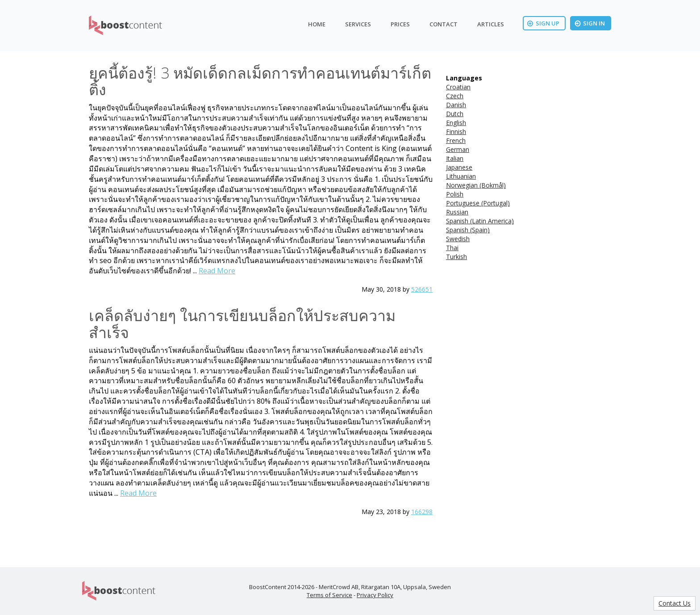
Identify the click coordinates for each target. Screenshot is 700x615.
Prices (400, 24)
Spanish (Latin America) (480, 221)
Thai (452, 248)
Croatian (458, 87)
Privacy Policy (375, 595)
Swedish (458, 239)
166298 (422, 512)
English (456, 123)
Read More (217, 271)
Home (317, 24)
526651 (422, 289)
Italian (455, 158)
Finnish (456, 132)
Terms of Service (329, 595)
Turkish (456, 257)
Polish (455, 194)
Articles (491, 24)
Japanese (459, 167)
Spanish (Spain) (468, 230)
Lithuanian (461, 176)
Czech (455, 96)
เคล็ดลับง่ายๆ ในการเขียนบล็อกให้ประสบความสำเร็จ (242, 324)
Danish (456, 105)
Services (358, 24)
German (458, 149)
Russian (457, 212)
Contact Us (675, 603)
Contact (444, 24)
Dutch (455, 114)
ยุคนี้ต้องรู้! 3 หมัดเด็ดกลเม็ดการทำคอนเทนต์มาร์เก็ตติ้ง (260, 81)
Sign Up (543, 23)
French (456, 140)
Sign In (590, 23)
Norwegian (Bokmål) (476, 185)
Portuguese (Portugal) (478, 203)
